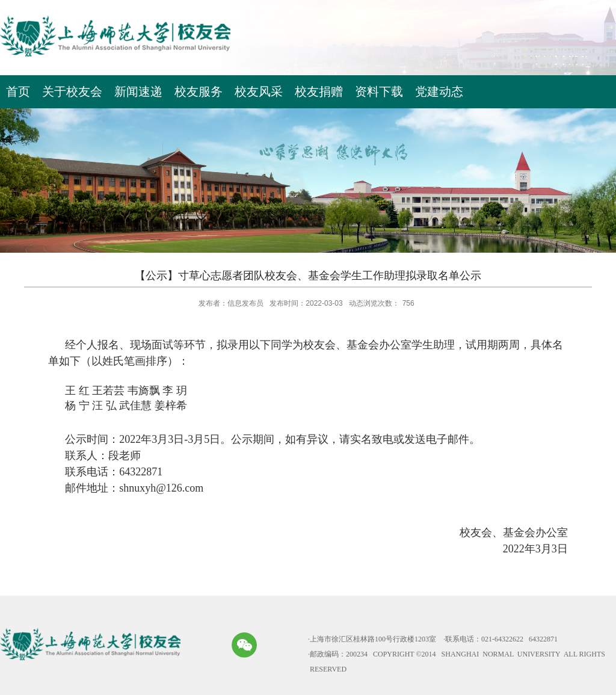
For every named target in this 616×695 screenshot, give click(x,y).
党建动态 (439, 91)
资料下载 (379, 91)
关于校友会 (72, 91)
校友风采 (259, 91)
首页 (18, 91)
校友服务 (199, 91)
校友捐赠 (319, 91)
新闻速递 (138, 91)
